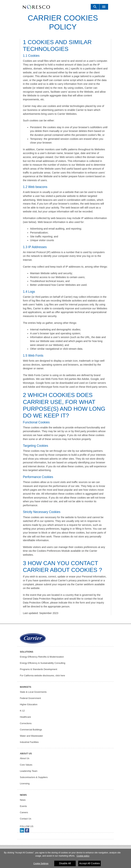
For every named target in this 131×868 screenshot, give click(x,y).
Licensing (25, 783)
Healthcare (25, 717)
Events (23, 806)
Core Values (26, 765)
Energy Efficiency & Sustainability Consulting (43, 663)
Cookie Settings (41, 864)
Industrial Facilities (29, 742)
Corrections (26, 723)
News (23, 800)
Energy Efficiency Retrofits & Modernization (42, 657)
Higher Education (29, 704)
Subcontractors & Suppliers (34, 777)
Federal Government (30, 698)
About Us (25, 758)
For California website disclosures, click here (42, 675)
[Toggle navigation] (95, 7)
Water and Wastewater (31, 736)
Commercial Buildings (31, 730)
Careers (24, 812)
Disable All (65, 864)
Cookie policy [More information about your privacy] (83, 856)
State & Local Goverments (33, 692)
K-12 (22, 711)
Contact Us (26, 819)
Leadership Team (29, 771)
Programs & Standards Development (38, 669)
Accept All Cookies (89, 864)
